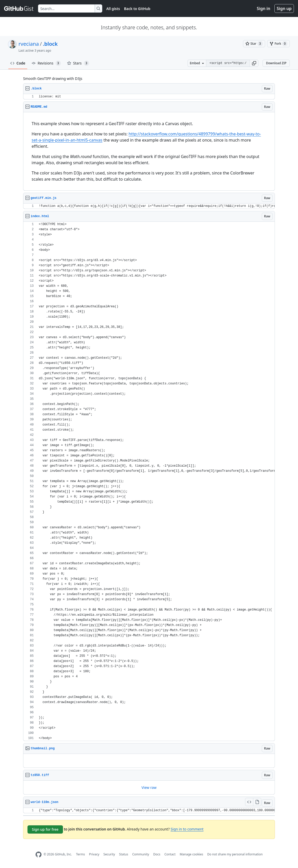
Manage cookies (191, 854)
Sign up (284, 8)
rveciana (29, 44)
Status (124, 854)
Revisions (46, 63)
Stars (78, 63)
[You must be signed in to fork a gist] (278, 44)
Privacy (94, 854)
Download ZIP (276, 63)
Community (141, 854)
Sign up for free (45, 829)
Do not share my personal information (235, 854)
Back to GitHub (137, 9)
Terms (81, 854)
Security (109, 854)
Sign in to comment (187, 829)
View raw (149, 787)
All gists (113, 9)
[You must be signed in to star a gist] (254, 44)
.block (50, 44)
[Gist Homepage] (19, 8)
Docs (157, 854)
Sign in (264, 8)
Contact (170, 854)
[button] (254, 63)
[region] (149, 97)
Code (18, 63)
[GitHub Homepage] (39, 855)
